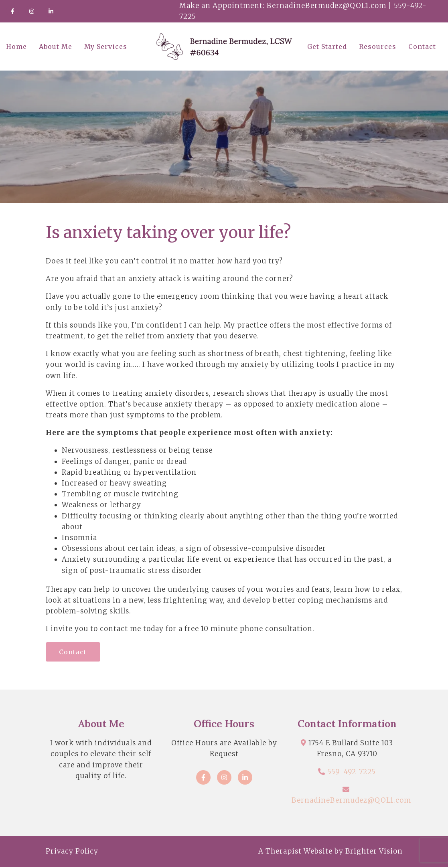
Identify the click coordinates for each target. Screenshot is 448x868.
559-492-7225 (352, 773)
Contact (422, 47)
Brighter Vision (374, 852)
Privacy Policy (72, 852)
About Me (56, 47)
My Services (106, 47)
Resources (378, 47)
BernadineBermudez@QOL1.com (351, 801)
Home (16, 47)
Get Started (327, 47)
